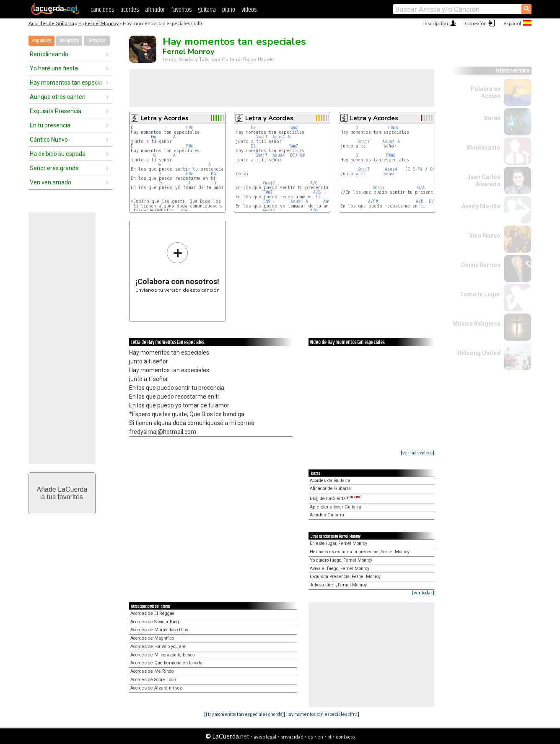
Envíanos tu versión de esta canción (178, 267)
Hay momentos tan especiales (67, 83)
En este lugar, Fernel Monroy (338, 543)
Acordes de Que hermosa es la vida (166, 663)
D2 (253, 128)
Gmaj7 (262, 137)
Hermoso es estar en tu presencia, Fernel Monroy (360, 552)
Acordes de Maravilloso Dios (159, 630)
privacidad (292, 737)
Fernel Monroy (102, 23)
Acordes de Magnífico (152, 638)
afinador (155, 10)
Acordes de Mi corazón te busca (163, 655)
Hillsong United (479, 353)
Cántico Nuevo (49, 140)
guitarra (207, 10)
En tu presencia (50, 125)
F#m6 (393, 128)
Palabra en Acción (486, 92)
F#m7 (293, 128)
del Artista (69, 41)
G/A (421, 188)
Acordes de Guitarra (51, 23)
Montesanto (484, 148)
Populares (42, 41)
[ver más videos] (417, 452)
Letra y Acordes (165, 118)
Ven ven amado (51, 182)
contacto (345, 737)
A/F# (373, 201)
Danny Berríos (481, 265)
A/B (317, 192)
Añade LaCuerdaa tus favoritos (62, 493)
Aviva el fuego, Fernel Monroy (340, 569)
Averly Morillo (481, 206)
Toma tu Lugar (480, 294)
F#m (190, 128)
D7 (293, 155)
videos (249, 10)
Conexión (476, 23)
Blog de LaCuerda (336, 499)
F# (420, 169)
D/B (433, 201)
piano (229, 10)
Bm (213, 174)
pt (329, 737)
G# (302, 155)
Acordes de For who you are (158, 647)
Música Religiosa (476, 324)
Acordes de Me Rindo (152, 671)
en (320, 737)
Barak (492, 118)
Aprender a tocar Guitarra (336, 507)
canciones (102, 10)
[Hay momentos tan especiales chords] (244, 714)
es (310, 737)
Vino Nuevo (485, 236)
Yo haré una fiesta (54, 68)
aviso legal (265, 737)
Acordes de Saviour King (155, 622)
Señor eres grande (54, 168)
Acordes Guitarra (327, 515)
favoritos (181, 10)
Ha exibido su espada (58, 154)
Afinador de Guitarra (330, 489)
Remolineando (49, 54)
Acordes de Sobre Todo (153, 680)
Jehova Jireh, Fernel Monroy (338, 585)
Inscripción (436, 23)
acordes (130, 10)
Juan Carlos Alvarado (484, 180)
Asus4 (279, 137)
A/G (314, 183)
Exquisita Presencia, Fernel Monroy (345, 577)
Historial (97, 41)
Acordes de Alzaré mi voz (156, 688)
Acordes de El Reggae (153, 613)
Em (153, 137)
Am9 (327, 201)
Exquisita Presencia (56, 111)
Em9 (267, 201)
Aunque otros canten (58, 97)
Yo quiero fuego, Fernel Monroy (341, 560)
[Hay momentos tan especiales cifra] (321, 714)
